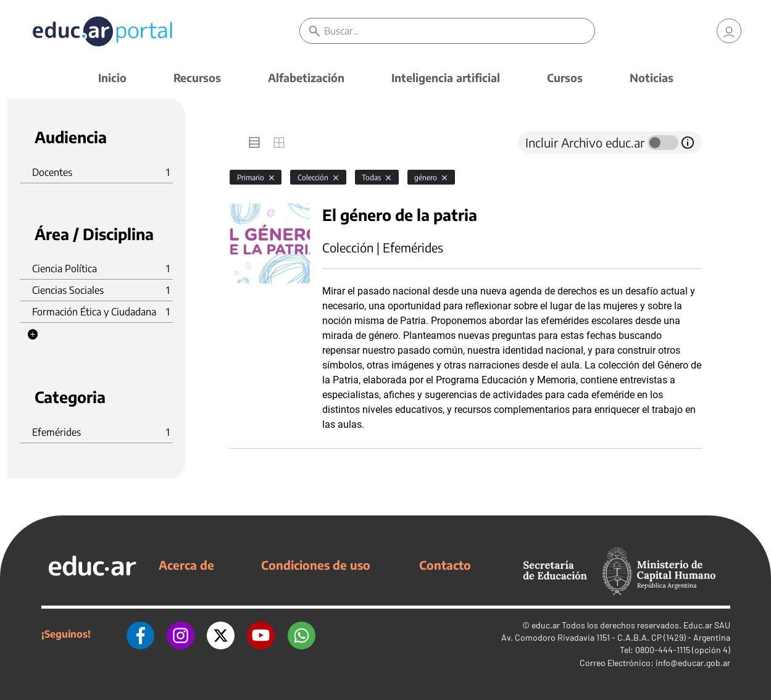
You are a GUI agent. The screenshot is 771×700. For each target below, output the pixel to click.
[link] (729, 31)
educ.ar (546, 625)
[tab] (254, 143)
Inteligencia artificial (446, 77)
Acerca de (186, 565)
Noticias (652, 77)
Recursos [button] (197, 77)
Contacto (445, 565)
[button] (33, 335)
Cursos (565, 77)
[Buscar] (459, 31)
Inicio (112, 77)
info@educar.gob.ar (693, 663)
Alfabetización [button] (306, 77)
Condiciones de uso (316, 565)
